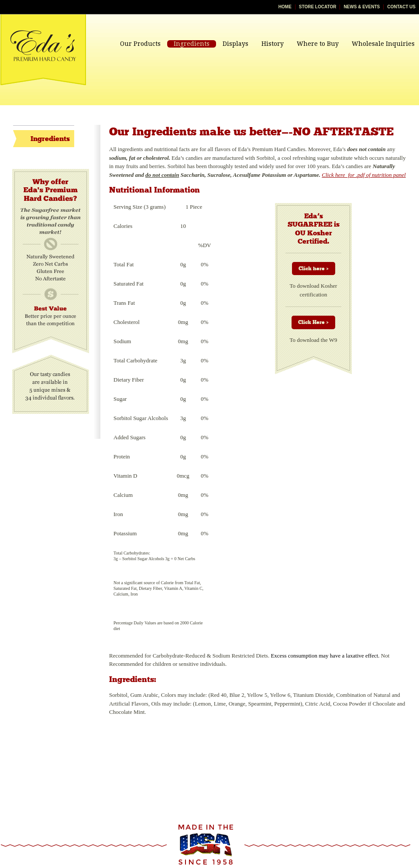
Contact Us (401, 7)
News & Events (362, 7)
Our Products (140, 44)
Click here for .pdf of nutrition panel (364, 175)
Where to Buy (318, 44)
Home (285, 7)
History (273, 44)
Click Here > (313, 322)
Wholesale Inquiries (383, 44)
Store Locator (318, 7)
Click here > (314, 269)
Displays (235, 44)
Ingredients (192, 44)
